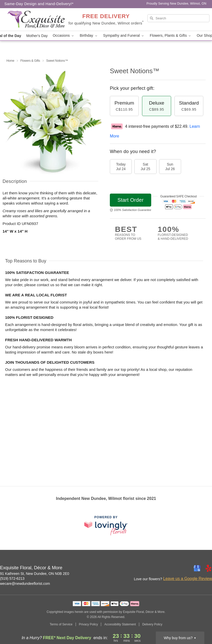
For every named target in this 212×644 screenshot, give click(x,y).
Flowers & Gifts (30, 61)
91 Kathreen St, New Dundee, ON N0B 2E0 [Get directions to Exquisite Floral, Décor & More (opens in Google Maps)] (35, 574)
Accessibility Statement (120, 624)
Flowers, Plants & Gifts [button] (171, 36)
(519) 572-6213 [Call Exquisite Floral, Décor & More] (12, 578)
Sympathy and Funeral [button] (124, 36)
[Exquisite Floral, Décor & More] (36, 20)
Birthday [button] (89, 36)
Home (10, 61)
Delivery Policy (152, 624)
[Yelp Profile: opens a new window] (208, 568)
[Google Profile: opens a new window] (197, 568)
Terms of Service (61, 624)
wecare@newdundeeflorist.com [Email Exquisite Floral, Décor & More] (25, 584)
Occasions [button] (64, 36)
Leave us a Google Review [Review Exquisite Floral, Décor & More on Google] (188, 579)
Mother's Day (37, 36)
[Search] (178, 18)
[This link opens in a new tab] (106, 526)
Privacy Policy (89, 624)
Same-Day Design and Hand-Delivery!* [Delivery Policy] (39, 4)
